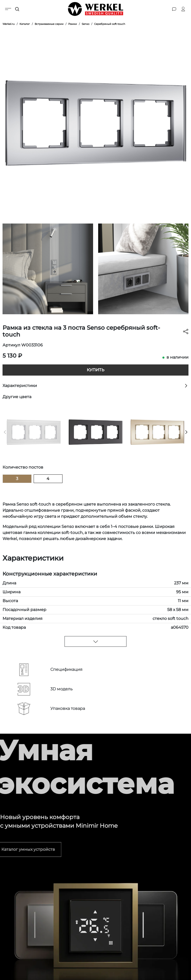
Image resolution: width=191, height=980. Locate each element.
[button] (5, 432)
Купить (95, 370)
